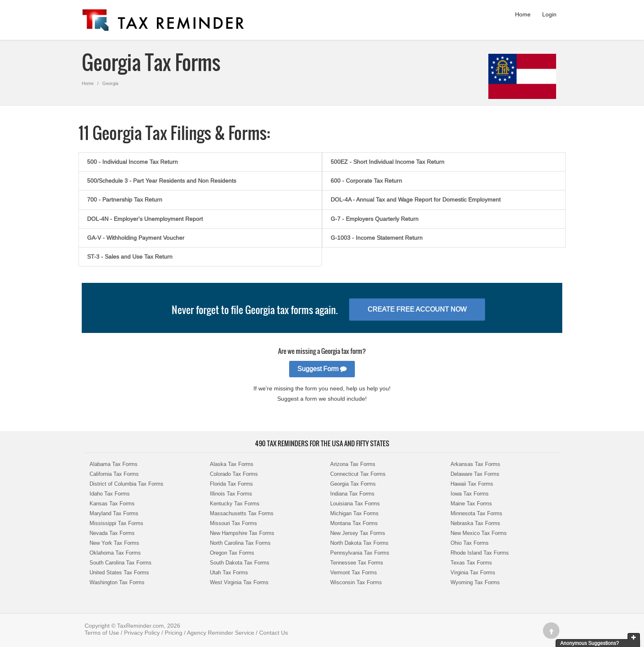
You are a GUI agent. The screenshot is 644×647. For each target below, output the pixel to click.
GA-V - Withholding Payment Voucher (136, 238)
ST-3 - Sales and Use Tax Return (130, 257)
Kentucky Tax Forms (235, 504)
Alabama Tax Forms (114, 464)
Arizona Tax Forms (353, 464)
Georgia (110, 83)
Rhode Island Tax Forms (480, 553)
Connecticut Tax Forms (358, 474)
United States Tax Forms (119, 572)
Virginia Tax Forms (473, 572)
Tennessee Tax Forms (357, 563)
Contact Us (274, 633)
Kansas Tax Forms (112, 504)
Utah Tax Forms (229, 572)
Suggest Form (322, 369)
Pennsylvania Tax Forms (360, 553)
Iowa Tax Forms (470, 494)
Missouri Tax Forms (233, 523)
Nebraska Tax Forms (475, 523)
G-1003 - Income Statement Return (377, 238)
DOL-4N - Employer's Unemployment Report (145, 219)
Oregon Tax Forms (232, 553)
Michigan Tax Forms (354, 513)
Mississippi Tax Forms (116, 523)
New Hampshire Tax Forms (242, 533)
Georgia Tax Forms (353, 484)
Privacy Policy (142, 633)
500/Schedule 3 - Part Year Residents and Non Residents (162, 181)
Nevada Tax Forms (112, 533)
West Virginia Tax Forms (239, 582)
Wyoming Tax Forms (475, 582)
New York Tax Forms (114, 543)
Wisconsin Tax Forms (356, 582)
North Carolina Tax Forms (240, 543)
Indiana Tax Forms (352, 494)
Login (549, 14)
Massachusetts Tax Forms (242, 513)
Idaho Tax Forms (110, 494)
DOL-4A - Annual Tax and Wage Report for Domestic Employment (416, 200)
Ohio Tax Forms (470, 543)
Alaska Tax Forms (232, 464)
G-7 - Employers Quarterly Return (375, 219)
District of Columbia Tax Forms (126, 484)
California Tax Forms (114, 474)
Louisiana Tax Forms (355, 504)
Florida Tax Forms (231, 484)
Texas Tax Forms (471, 563)
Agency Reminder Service (221, 633)
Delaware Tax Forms (475, 474)
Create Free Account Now (417, 309)
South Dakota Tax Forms (240, 563)
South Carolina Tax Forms (121, 563)
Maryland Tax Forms (114, 513)
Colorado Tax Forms (234, 474)
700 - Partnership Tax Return (125, 200)
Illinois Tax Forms (231, 494)
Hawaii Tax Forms (472, 484)
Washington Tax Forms (117, 582)
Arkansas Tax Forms (475, 464)
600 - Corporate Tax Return (366, 181)
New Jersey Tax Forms (358, 533)
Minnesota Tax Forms (476, 513)
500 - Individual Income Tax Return (132, 162)
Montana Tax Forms (354, 523)
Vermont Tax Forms (354, 572)
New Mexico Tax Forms (479, 533)
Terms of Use (102, 633)
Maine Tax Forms (471, 504)
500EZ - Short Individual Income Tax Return (388, 162)
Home (523, 14)
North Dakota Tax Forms (359, 543)
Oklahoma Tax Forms (115, 553)
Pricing (174, 633)
